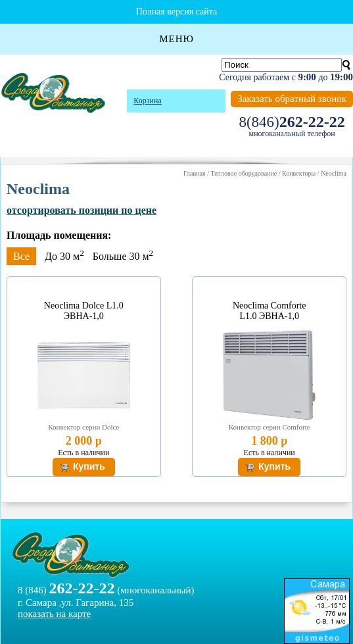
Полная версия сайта (177, 12)
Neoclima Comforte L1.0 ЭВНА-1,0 (270, 311)
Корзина (147, 101)
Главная (195, 173)
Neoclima (334, 173)
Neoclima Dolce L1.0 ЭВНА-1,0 (84, 311)
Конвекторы (299, 173)
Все (21, 256)
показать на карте (54, 614)
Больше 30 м (123, 256)
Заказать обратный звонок (292, 99)
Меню (176, 39)
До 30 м (64, 256)
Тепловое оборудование (244, 173)
